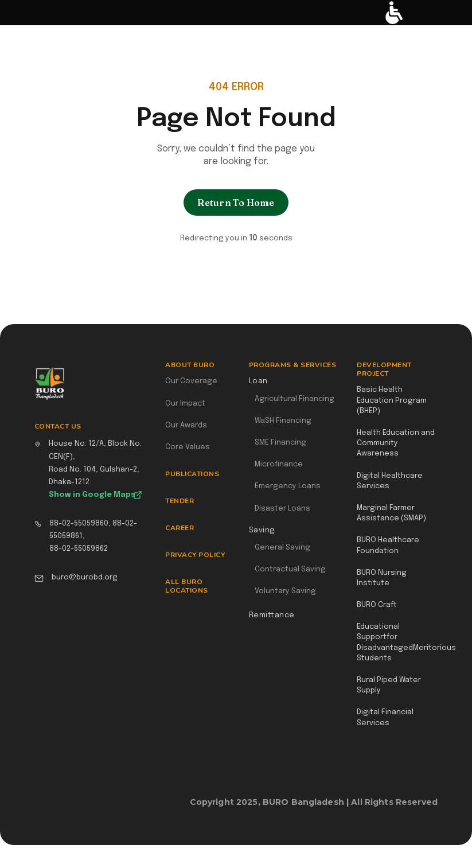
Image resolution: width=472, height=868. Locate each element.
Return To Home (236, 203)
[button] (15, 13)
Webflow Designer (433, 808)
